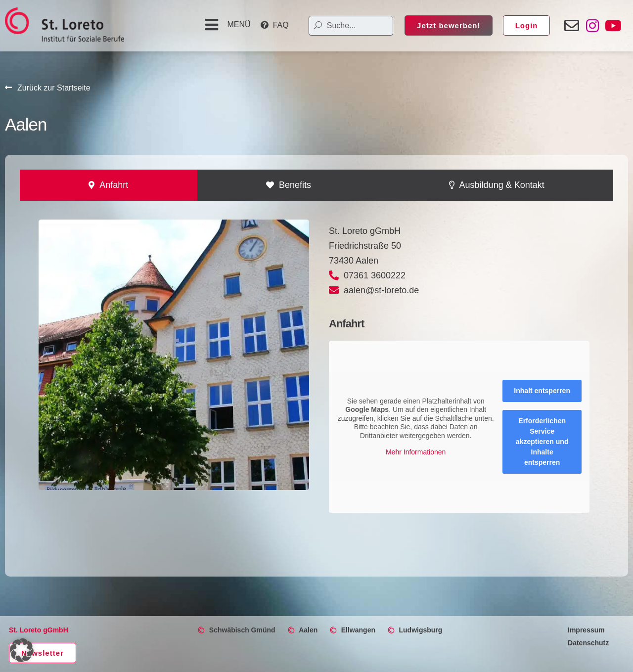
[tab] (109, 185)
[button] (226, 25)
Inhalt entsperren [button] (542, 391)
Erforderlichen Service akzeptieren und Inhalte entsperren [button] (542, 442)
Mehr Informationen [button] (416, 452)
